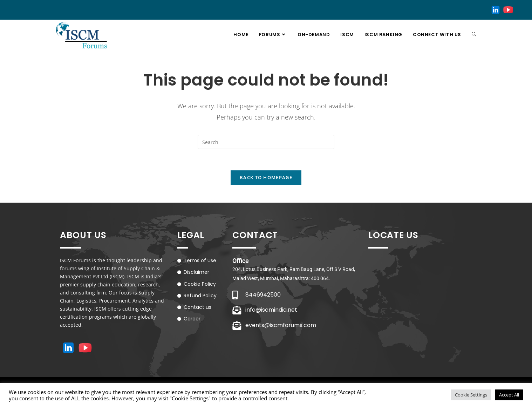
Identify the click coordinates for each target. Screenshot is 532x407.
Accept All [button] (509, 395)
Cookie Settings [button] (471, 395)
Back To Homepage (266, 177)
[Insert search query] (266, 142)
